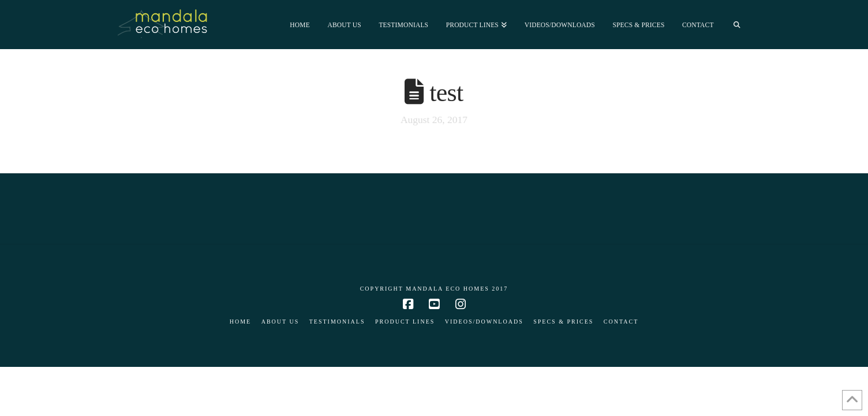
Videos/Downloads (484, 322)
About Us (280, 322)
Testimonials (337, 322)
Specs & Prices (563, 322)
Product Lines (405, 322)
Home (240, 322)
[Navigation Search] (737, 24)
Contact (621, 322)
